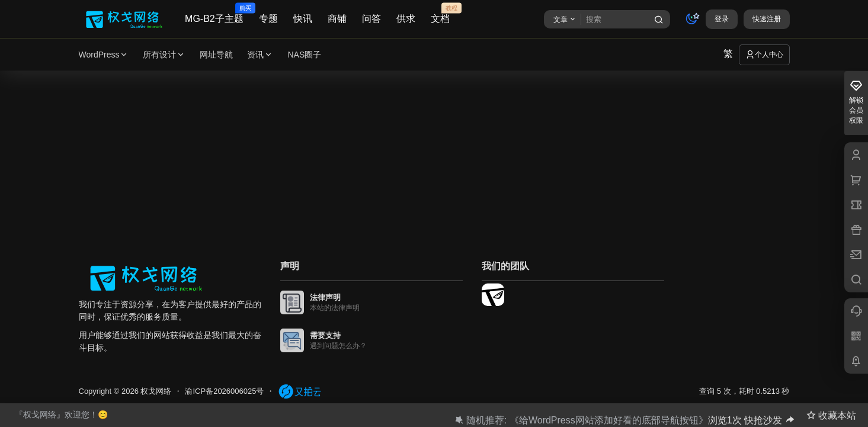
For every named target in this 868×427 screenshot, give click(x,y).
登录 (722, 19)
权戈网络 (155, 391)
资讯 (260, 55)
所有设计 (164, 55)
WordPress (104, 55)
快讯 (303, 19)
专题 (268, 19)
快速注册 (767, 19)
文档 (440, 14)
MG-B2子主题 (214, 14)
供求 (406, 19)
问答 (371, 19)
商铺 (337, 19)
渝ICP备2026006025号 (224, 391)
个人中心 (764, 55)
